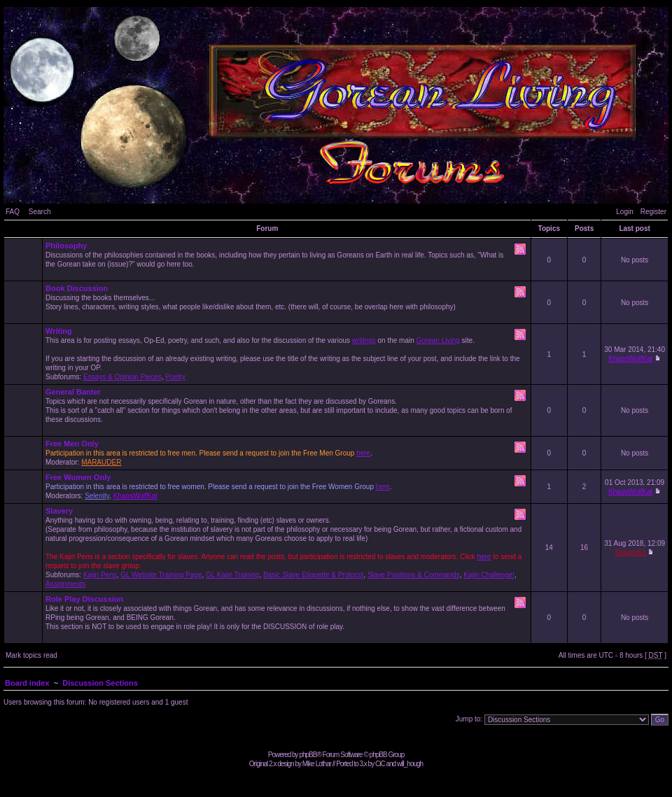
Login (624, 212)
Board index (27, 683)
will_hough (410, 764)
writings (364, 340)
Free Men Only (72, 444)
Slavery (59, 511)
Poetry (175, 377)
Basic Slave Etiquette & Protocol (313, 575)
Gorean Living (438, 340)
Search (40, 212)
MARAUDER (101, 462)
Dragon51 (631, 552)
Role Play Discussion (84, 599)
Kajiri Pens (100, 575)
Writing (59, 331)
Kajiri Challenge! (489, 575)
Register (653, 212)
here (363, 453)
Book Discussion (77, 288)
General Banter (73, 392)
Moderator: (287, 453)
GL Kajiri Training (232, 575)
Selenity (97, 496)
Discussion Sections (100, 683)
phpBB (308, 755)
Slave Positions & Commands (414, 575)
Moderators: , (287, 486)
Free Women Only (78, 477)
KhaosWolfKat (630, 359)
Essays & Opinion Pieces (122, 377)
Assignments (65, 584)
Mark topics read (31, 655)
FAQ (13, 212)
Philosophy (66, 246)
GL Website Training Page (161, 575)
